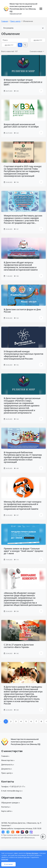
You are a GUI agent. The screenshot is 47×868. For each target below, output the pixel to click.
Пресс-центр (15, 21)
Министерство (8, 760)
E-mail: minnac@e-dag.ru (12, 791)
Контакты (6, 807)
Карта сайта (7, 811)
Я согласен (8, 864)
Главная (5, 21)
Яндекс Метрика (32, 853)
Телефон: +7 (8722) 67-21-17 (13, 787)
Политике (5, 859)
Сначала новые (36, 51)
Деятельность (8, 765)
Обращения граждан (11, 803)
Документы (7, 769)
